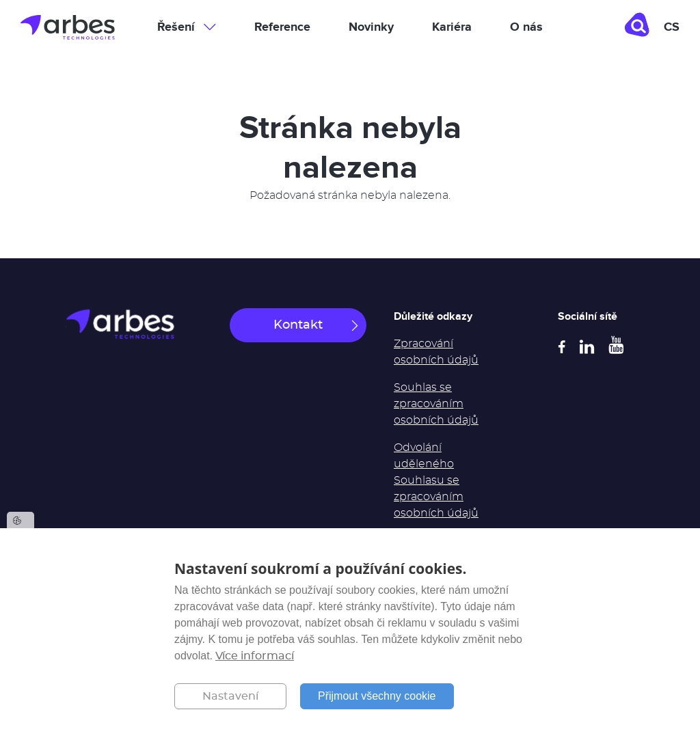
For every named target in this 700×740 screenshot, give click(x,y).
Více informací (255, 656)
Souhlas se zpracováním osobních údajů (436, 404)
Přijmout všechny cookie (377, 696)
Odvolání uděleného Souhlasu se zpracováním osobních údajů (436, 480)
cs (672, 27)
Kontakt (298, 325)
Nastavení (230, 696)
